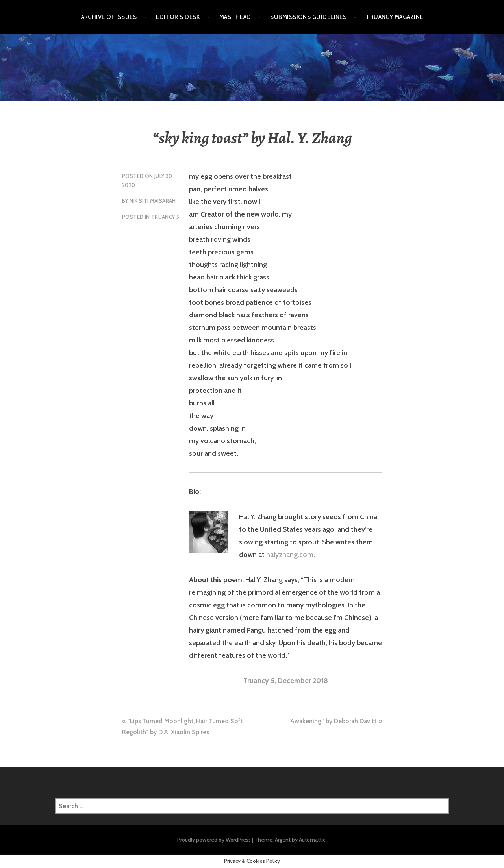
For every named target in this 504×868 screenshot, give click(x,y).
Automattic (312, 840)
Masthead (235, 17)
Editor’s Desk (178, 17)
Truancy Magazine (394, 17)
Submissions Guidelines (308, 17)
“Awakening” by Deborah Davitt (332, 721)
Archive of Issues (109, 17)
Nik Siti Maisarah (153, 201)
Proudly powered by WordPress (214, 840)
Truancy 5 (165, 217)
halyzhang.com (290, 555)
